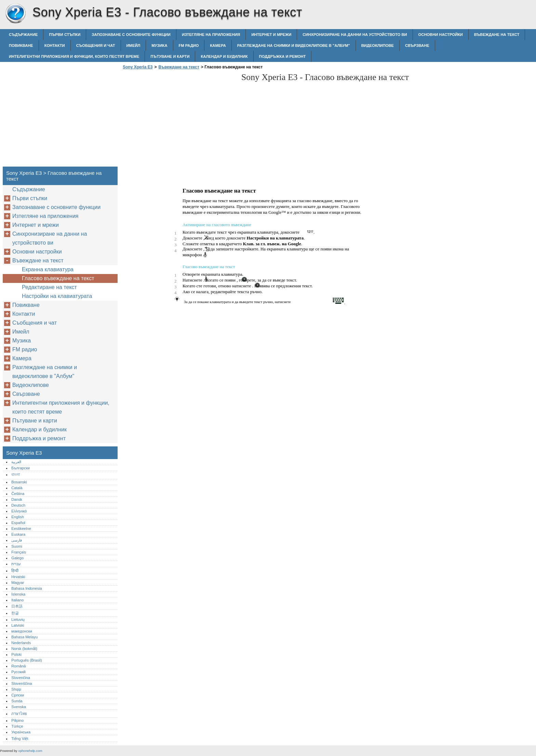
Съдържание (23, 35)
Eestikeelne (21, 529)
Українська (21, 732)
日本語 (17, 606)
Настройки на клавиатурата (57, 296)
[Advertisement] (178, 120)
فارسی (17, 540)
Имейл (133, 45)
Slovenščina (22, 683)
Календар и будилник (224, 56)
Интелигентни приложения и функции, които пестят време (74, 56)
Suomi (17, 546)
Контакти (55, 45)
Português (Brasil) (27, 660)
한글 (15, 613)
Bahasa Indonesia (27, 588)
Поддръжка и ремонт (283, 56)
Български (21, 468)
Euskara (18, 534)
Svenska (19, 707)
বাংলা (16, 474)
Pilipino (17, 720)
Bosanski (19, 482)
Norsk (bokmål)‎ (24, 649)
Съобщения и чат (96, 45)
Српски (18, 695)
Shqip (16, 689)
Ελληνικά (19, 511)
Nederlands (21, 643)
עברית (16, 564)
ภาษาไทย (19, 714)
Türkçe (17, 726)
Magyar (18, 583)
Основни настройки (441, 35)
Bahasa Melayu (24, 637)
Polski (16, 654)
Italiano (17, 600)
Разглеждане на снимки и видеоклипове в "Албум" (294, 45)
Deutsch (18, 505)
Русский (18, 672)
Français (19, 552)
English (18, 517)
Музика (159, 45)
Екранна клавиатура (48, 269)
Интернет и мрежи (271, 35)
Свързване (417, 45)
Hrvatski (18, 577)
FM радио (189, 45)
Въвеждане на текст (497, 35)
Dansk (17, 499)
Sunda (17, 701)
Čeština (18, 494)
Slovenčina (21, 678)
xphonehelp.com (30, 751)
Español (18, 523)
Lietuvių (18, 620)
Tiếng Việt (20, 739)
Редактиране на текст (49, 287)
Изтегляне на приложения (211, 35)
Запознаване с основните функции (131, 35)
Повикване (21, 45)
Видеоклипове (378, 45)
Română (18, 666)
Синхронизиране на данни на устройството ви (355, 35)
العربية (16, 462)
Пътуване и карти (170, 56)
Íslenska (18, 594)
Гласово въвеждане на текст (58, 278)
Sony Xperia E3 (15, 14)
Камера (218, 45)
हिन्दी (15, 571)
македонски (22, 631)
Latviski (18, 625)
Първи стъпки (65, 35)
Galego (17, 558)
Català (17, 488)
